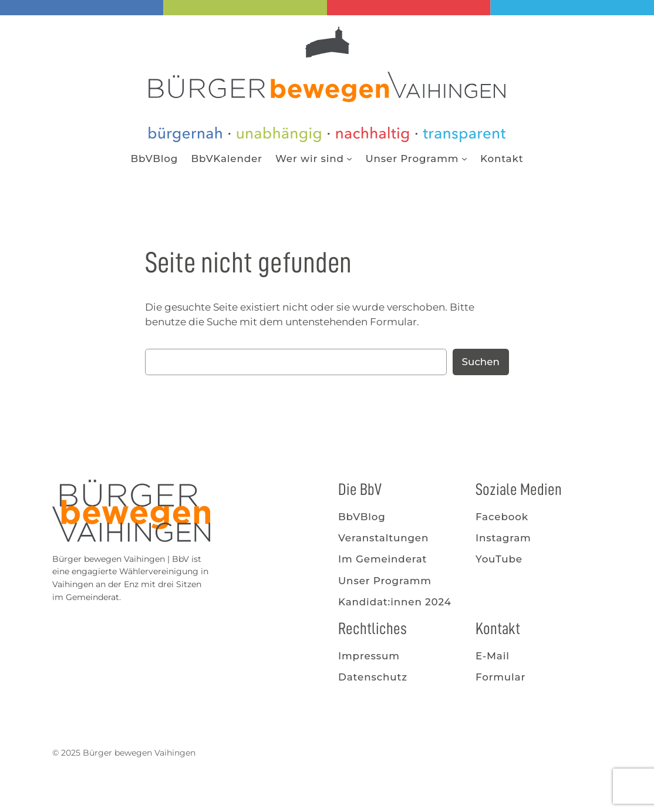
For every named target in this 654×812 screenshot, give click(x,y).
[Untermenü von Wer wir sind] (349, 159)
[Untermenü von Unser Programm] (464, 159)
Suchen (481, 362)
